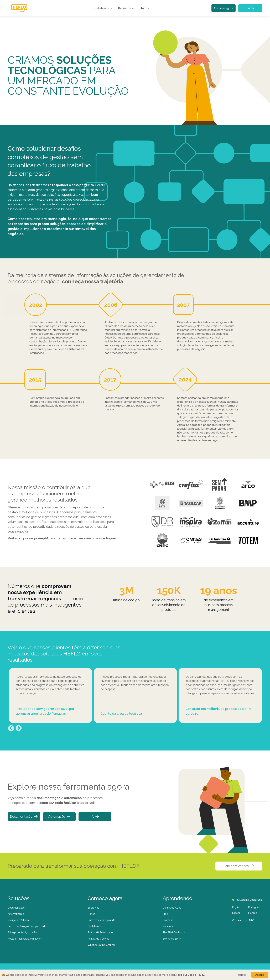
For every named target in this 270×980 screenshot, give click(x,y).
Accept (260, 975)
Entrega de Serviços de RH (22, 932)
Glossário (168, 920)
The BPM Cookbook (174, 932)
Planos (144, 8)
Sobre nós (93, 908)
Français (253, 913)
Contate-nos (95, 926)
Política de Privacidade (100, 932)
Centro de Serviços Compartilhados (28, 926)
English (236, 907)
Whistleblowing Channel (101, 945)
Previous (11, 728)
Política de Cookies (98, 939)
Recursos (126, 8)
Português (254, 907)
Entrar (250, 8)
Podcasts (168, 926)
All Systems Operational (247, 900)
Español (237, 913)
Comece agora (224, 8)
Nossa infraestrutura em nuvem (25, 939)
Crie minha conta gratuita (101, 920)
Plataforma (104, 8)
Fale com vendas (239, 866)
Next (19, 728)
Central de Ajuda (172, 908)
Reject (242, 975)
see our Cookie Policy (191, 975)
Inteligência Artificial (19, 920)
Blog (165, 914)
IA (95, 816)
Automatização (16, 914)
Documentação (24, 816)
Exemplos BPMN (172, 939)
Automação (59, 816)
